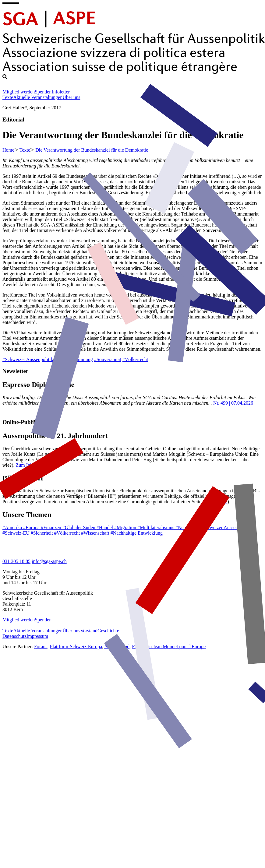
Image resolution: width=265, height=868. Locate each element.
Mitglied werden (19, 92)
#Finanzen (52, 527)
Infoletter (61, 92)
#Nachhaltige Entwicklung (137, 533)
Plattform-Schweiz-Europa (76, 647)
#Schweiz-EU (17, 533)
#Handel (105, 527)
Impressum (37, 636)
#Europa (32, 527)
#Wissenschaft (96, 533)
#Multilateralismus (156, 527)
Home (8, 150)
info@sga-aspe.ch (49, 561)
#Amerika (13, 527)
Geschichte (108, 631)
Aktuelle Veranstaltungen (38, 97)
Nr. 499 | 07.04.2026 (233, 403)
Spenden (43, 92)
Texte (8, 97)
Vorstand (89, 631)
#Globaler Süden (79, 527)
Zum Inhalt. (27, 465)
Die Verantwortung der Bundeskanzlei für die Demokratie (92, 150)
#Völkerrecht (135, 359)
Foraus (41, 647)
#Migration (126, 527)
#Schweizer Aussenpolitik (28, 359)
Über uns (71, 97)
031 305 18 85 (16, 561)
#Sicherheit (42, 533)
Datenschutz (14, 636)
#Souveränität (108, 359)
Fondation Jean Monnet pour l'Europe (169, 647)
